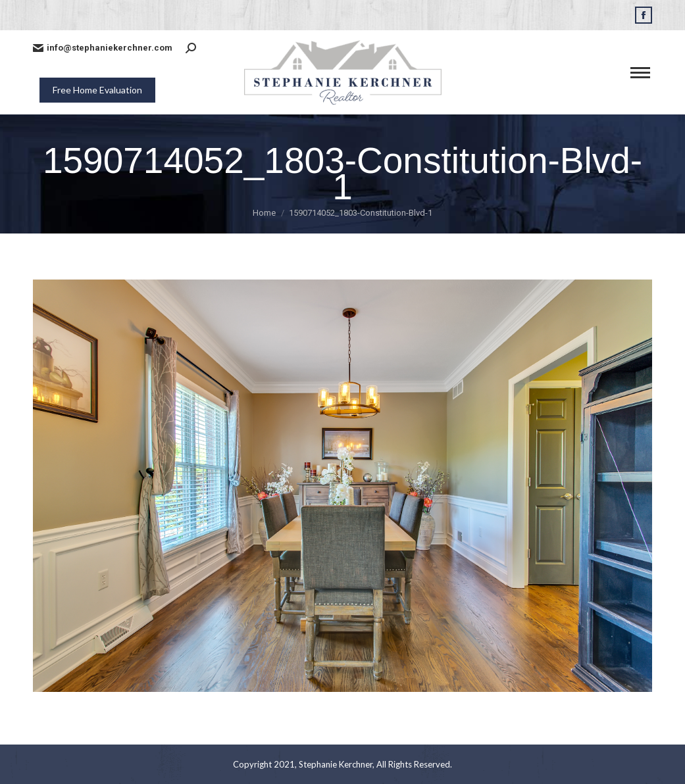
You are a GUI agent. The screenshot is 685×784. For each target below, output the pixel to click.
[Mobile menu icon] (640, 73)
